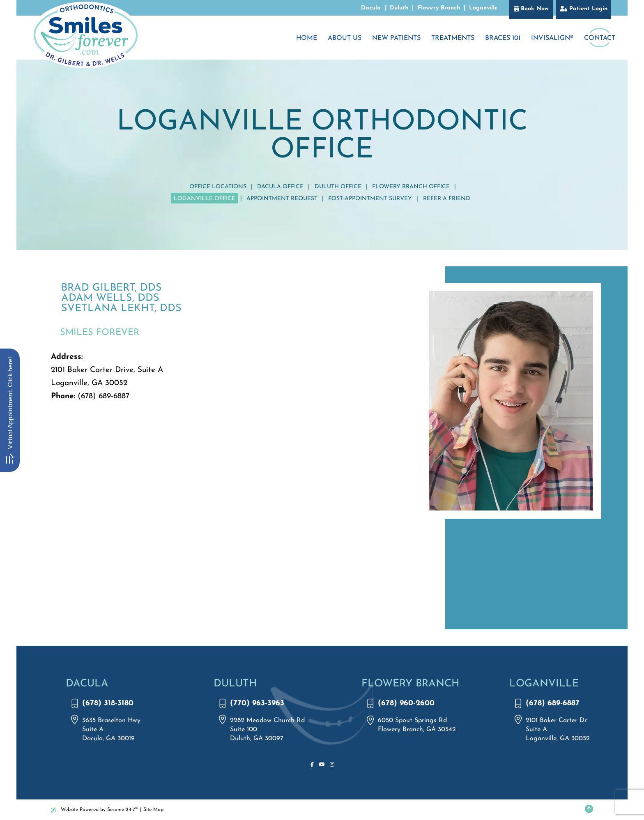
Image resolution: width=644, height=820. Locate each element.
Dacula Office (280, 187)
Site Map (153, 810)
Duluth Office (338, 187)
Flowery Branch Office (411, 187)
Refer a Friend (447, 199)
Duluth (399, 8)
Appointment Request (282, 199)
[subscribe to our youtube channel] (322, 765)
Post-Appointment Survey (370, 199)
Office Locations (218, 187)
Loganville (483, 8)
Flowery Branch (439, 8)
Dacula (371, 8)
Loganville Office (205, 199)
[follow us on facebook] (312, 765)
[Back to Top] (589, 810)
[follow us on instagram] (332, 765)
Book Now (535, 9)
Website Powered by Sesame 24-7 (94, 810)
